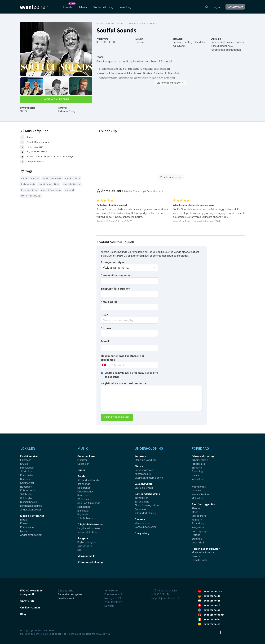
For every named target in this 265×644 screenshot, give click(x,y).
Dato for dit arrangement (116, 275)
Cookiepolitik (65, 591)
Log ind (217, 7)
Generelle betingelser (70, 594)
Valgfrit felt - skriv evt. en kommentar (124, 383)
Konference (27, 527)
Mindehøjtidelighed (31, 506)
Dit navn (106, 328)
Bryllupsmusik (28, 184)
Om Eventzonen (30, 607)
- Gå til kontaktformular (164, 591)
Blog (23, 614)
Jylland (181, 46)
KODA (99, 634)
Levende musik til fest (49, 184)
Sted (104, 315)
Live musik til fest (29, 190)
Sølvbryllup (27, 494)
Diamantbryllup (29, 502)
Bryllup (24, 464)
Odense (139, 42)
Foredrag (125, 7)
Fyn (204, 42)
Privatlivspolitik (66, 598)
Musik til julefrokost (52, 178)
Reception (26, 487)
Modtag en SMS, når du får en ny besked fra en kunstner (131, 375)
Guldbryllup (27, 498)
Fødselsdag (27, 468)
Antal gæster (109, 302)
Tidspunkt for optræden (115, 289)
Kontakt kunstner (56, 99)
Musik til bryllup (73, 178)
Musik (83, 7)
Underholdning (103, 7)
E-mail (106, 341)
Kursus (24, 523)
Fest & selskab (29, 456)
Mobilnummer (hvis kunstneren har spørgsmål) (122, 358)
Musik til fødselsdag (51, 190)
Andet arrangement (31, 510)
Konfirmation (27, 475)
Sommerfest (27, 483)
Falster (187, 42)
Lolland (197, 42)
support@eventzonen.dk (165, 598)
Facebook (220, 632)
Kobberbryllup (28, 490)
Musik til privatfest (72, 184)
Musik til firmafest (30, 178)
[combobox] (129, 320)
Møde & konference (32, 516)
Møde (24, 520)
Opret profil (27, 601)
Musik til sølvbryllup (31, 196)
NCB (108, 634)
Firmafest (25, 460)
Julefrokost (27, 471)
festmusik (69, 190)
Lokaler (69, 6)
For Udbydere (235, 7)
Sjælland (178, 42)
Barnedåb (26, 479)
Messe (24, 531)
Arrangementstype (113, 262)
